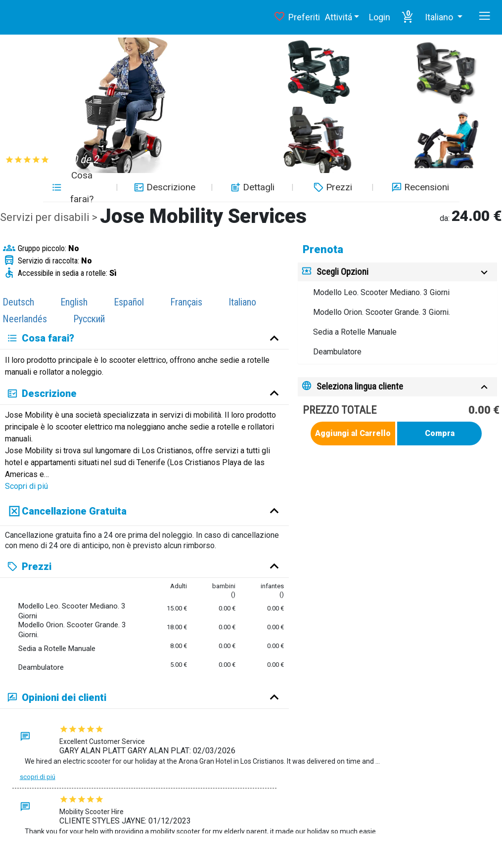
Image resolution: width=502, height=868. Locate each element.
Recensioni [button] (419, 187)
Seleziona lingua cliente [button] (360, 386)
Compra (440, 433)
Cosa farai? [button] (72, 187)
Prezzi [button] (332, 187)
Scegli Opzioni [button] (342, 272)
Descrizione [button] (163, 187)
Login (380, 17)
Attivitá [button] (339, 17)
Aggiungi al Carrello (353, 433)
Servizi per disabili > (50, 217)
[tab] (397, 272)
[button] (408, 17)
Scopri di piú (26, 486)
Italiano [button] (440, 17)
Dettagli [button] (251, 187)
